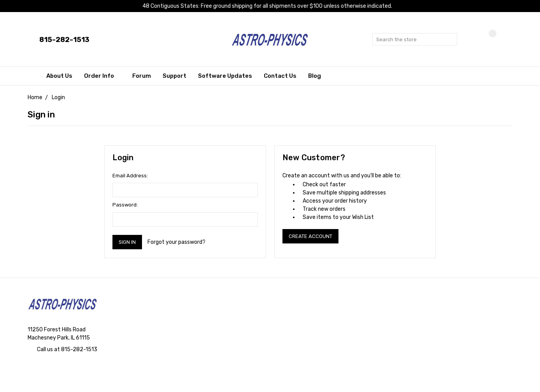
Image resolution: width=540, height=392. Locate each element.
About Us (59, 76)
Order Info (102, 76)
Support (174, 76)
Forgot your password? (176, 242)
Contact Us (280, 76)
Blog (315, 76)
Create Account (310, 236)
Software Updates (225, 76)
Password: (125, 205)
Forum (142, 76)
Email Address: (130, 176)
